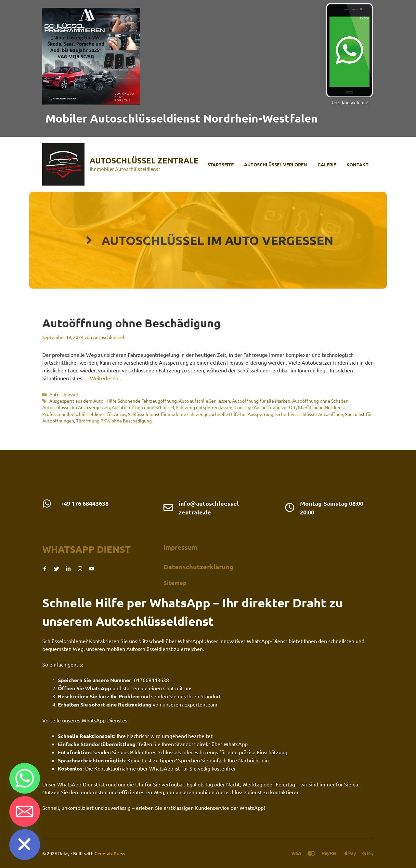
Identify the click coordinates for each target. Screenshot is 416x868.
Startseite (221, 164)
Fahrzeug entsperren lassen (204, 407)
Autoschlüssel (64, 394)
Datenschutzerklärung (198, 567)
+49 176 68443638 (84, 503)
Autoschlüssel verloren (276, 164)
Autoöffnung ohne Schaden (320, 401)
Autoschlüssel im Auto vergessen (76, 407)
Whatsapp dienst (86, 549)
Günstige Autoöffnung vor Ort (265, 407)
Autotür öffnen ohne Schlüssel (143, 407)
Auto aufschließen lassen (204, 401)
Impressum (180, 547)
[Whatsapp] (25, 778)
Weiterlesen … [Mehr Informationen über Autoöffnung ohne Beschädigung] (107, 378)
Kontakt (357, 164)
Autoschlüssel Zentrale (144, 160)
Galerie (327, 164)
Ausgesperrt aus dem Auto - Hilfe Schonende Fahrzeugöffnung (113, 401)
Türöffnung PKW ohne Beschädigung (114, 421)
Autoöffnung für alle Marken (261, 401)
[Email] (25, 811)
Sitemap (175, 583)
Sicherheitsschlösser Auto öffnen (309, 414)
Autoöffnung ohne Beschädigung (131, 323)
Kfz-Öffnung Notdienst (322, 407)
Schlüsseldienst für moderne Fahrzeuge (168, 414)
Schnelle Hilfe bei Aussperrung (242, 414)
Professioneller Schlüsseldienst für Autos (84, 414)
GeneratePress (110, 853)
